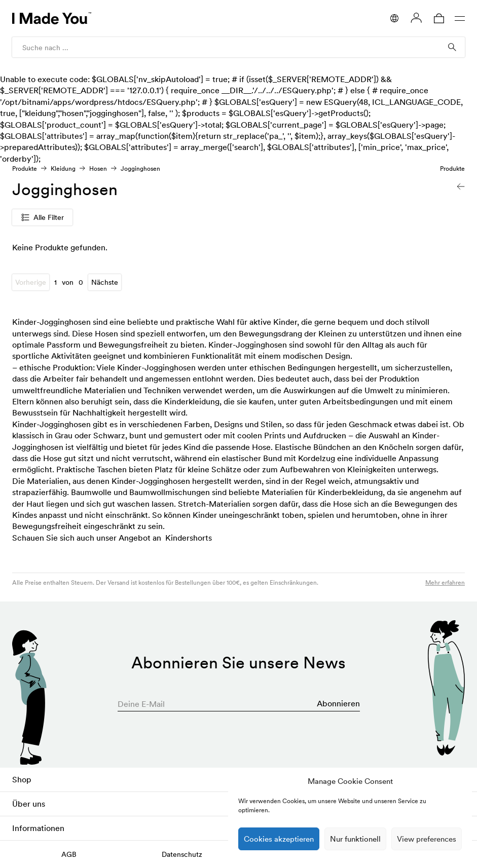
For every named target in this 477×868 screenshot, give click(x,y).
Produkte (25, 168)
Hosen (98, 168)
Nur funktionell (355, 839)
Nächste (105, 282)
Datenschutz (182, 854)
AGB (69, 854)
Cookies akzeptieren (279, 839)
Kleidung (63, 168)
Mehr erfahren (445, 582)
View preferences (427, 839)
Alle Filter (43, 217)
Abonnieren (338, 703)
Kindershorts (189, 538)
